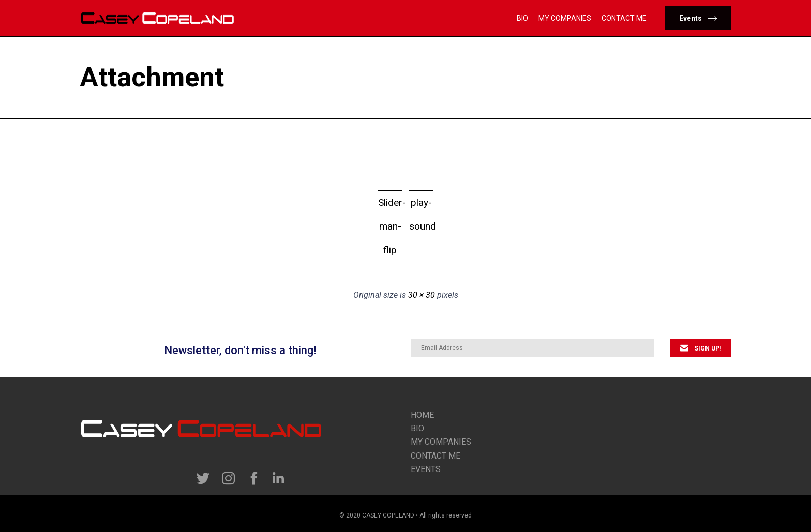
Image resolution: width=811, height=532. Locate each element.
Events (426, 469)
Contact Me (624, 18)
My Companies (565, 18)
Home (422, 415)
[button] (698, 18)
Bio (522, 18)
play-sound (421, 206)
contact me (435, 456)
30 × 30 (422, 295)
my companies (441, 442)
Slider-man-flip (390, 206)
